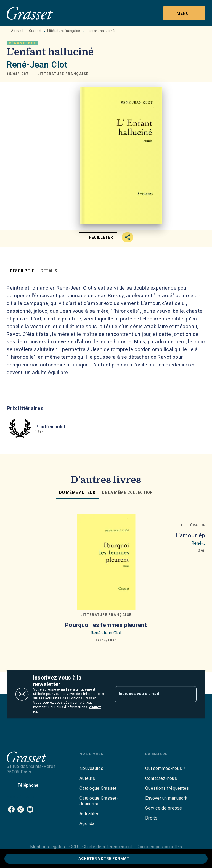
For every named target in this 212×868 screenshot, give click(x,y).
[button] (63, 74)
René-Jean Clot (37, 64)
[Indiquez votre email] (149, 694)
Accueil (17, 31)
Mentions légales (47, 847)
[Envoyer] (190, 694)
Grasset (35, 31)
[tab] (22, 271)
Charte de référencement (107, 847)
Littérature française (64, 31)
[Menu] (184, 13)
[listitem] (11, 809)
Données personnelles (159, 847)
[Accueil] (30, 13)
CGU (74, 847)
